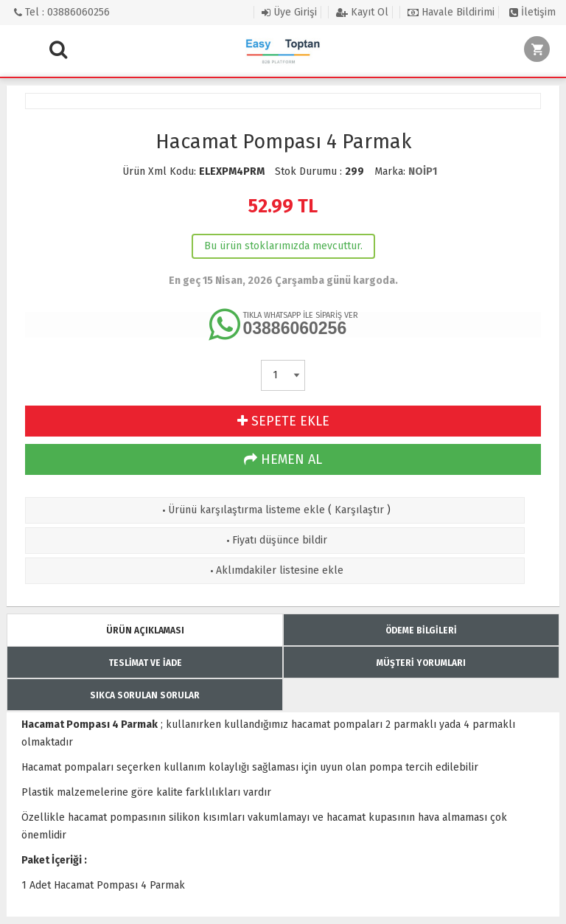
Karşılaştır (359, 510)
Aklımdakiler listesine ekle (275, 570)
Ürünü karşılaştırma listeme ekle (242, 510)
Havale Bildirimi (451, 12)
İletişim (532, 12)
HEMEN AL (283, 459)
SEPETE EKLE (283, 421)
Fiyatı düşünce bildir (275, 540)
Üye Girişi (289, 12)
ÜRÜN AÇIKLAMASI (145, 631)
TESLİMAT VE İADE (145, 663)
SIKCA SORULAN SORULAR (145, 695)
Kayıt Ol (362, 12)
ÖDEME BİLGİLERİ (421, 631)
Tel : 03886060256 (62, 12)
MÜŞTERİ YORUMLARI (421, 663)
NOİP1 (423, 171)
